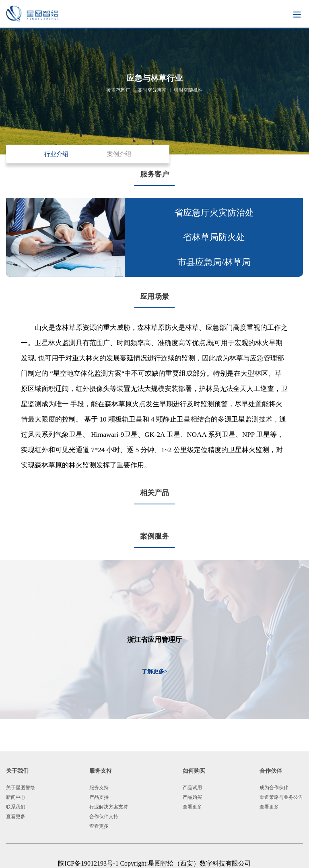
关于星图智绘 (21, 788)
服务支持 (99, 788)
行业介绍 (56, 154)
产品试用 (192, 788)
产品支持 (99, 797)
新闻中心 (16, 797)
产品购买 (192, 797)
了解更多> (154, 672)
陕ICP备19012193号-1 (89, 863)
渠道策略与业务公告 (281, 797)
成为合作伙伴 (274, 788)
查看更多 (16, 817)
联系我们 (16, 807)
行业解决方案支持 (109, 807)
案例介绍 (119, 154)
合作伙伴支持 (104, 817)
